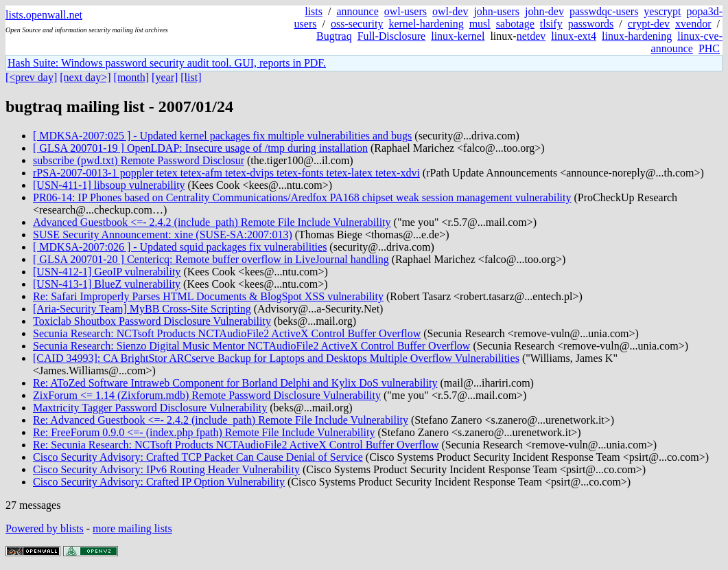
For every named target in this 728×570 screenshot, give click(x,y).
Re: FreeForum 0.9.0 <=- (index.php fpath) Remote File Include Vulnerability (204, 432)
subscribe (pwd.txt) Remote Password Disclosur (139, 160)
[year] (165, 77)
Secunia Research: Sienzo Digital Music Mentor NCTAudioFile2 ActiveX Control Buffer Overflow (251, 346)
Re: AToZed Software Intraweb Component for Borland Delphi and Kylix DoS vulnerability (235, 383)
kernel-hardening (426, 24)
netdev (531, 36)
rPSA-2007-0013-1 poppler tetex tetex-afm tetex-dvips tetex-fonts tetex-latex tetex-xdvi (226, 173)
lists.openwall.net (44, 15)
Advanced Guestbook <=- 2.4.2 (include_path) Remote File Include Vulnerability (212, 222)
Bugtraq (334, 36)
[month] (132, 77)
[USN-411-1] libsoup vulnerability (109, 185)
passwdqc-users (604, 11)
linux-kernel (458, 36)
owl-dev (450, 11)
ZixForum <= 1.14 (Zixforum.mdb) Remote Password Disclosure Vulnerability (207, 395)
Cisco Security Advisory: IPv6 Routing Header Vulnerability (166, 469)
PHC (709, 48)
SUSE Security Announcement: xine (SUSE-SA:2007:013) (163, 235)
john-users (496, 11)
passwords (591, 24)
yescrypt (662, 11)
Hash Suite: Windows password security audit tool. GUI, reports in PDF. (167, 63)
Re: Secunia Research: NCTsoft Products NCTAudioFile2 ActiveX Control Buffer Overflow (236, 445)
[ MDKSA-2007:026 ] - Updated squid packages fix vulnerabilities (180, 247)
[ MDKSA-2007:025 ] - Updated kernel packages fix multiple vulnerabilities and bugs (222, 136)
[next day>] (85, 77)
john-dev (544, 11)
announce (357, 11)
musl (480, 24)
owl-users (406, 11)
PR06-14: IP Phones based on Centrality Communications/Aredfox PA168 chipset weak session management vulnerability (302, 197)
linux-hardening (637, 36)
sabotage (515, 24)
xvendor (693, 24)
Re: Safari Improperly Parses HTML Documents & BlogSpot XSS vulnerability (208, 296)
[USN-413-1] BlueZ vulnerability (107, 284)
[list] (191, 77)
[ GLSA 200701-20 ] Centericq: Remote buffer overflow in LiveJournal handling (211, 259)
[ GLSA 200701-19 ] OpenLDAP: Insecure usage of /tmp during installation (200, 148)
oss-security (357, 24)
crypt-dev (649, 24)
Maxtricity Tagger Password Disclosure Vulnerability (150, 408)
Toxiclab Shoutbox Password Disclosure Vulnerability (152, 321)
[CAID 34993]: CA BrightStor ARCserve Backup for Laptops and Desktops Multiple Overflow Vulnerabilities (276, 358)
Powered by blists (45, 528)
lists (314, 11)
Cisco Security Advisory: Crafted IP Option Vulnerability (159, 482)
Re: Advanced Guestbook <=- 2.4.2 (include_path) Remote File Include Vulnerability (221, 420)
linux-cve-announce (687, 42)
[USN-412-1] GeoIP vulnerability (107, 272)
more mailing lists (132, 528)
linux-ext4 (574, 36)
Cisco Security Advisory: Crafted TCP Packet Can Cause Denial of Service (198, 457)
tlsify (551, 24)
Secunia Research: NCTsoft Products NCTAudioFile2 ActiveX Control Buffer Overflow (227, 333)
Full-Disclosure (392, 36)
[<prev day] (31, 77)
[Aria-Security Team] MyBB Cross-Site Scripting (142, 309)
